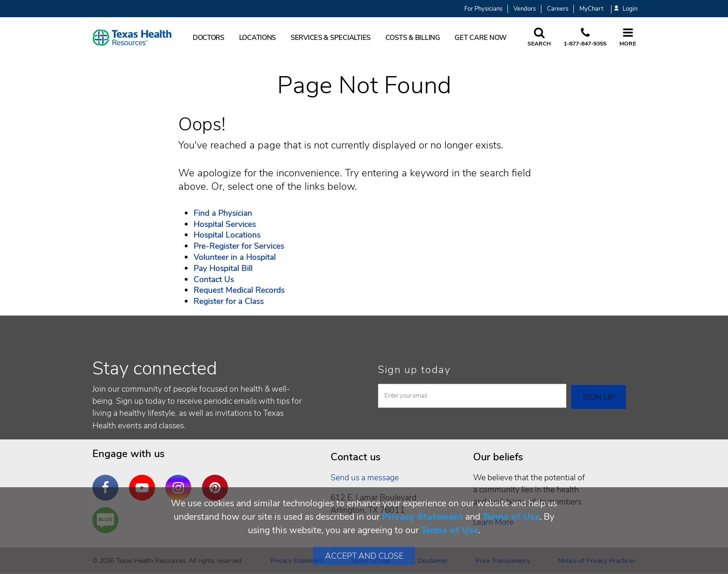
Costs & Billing (413, 38)
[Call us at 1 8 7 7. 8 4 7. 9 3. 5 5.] (585, 38)
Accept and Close (364, 556)
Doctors (208, 38)
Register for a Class (229, 301)
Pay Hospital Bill (223, 268)
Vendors (525, 9)
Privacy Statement (422, 517)
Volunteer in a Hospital (235, 257)
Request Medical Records (239, 290)
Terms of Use (511, 517)
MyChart (591, 9)
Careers (558, 9)
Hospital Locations (227, 235)
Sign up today (414, 370)
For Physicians (483, 9)
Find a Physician (223, 213)
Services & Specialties (331, 38)
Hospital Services (225, 224)
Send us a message (365, 477)
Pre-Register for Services (239, 246)
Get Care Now (481, 38)
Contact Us (214, 279)
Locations (258, 38)
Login (626, 9)
